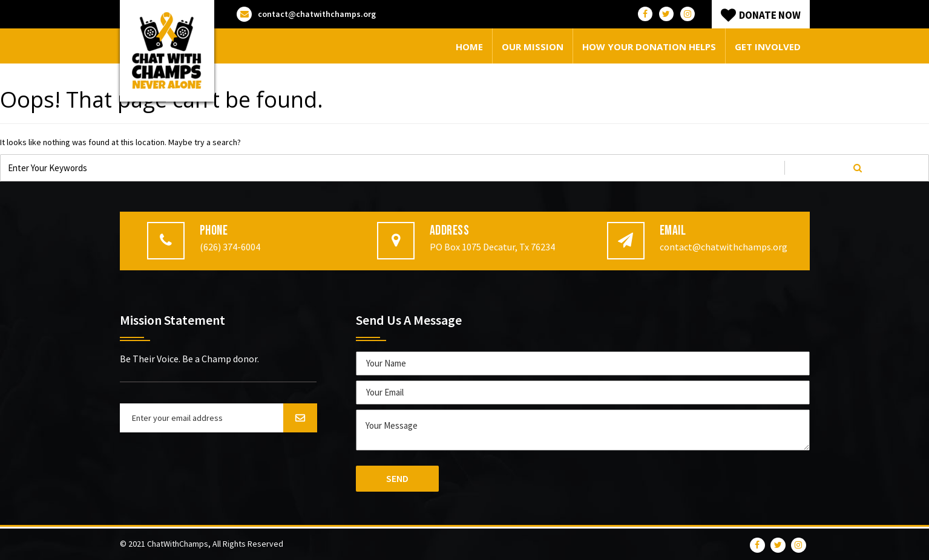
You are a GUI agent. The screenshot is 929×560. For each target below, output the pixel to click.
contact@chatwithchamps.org (306, 14)
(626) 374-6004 (230, 247)
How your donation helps (649, 47)
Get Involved (768, 47)
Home (469, 47)
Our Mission (533, 47)
